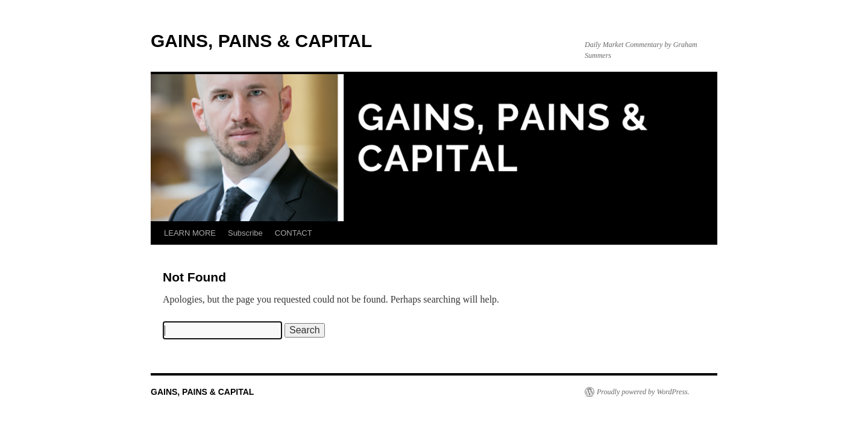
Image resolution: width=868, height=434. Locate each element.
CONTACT (294, 233)
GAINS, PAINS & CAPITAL (261, 41)
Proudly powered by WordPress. (643, 392)
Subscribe (245, 233)
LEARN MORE (190, 233)
